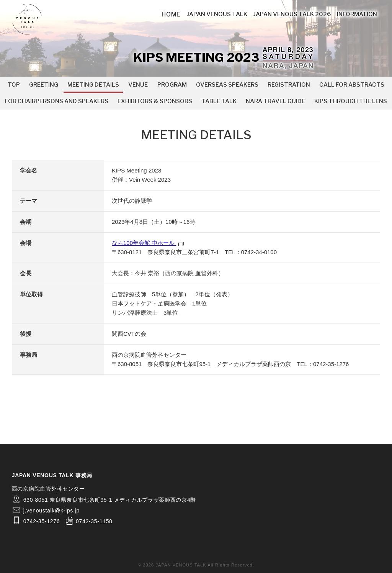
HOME (171, 14)
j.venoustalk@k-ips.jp (51, 511)
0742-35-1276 (331, 364)
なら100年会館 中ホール (148, 243)
